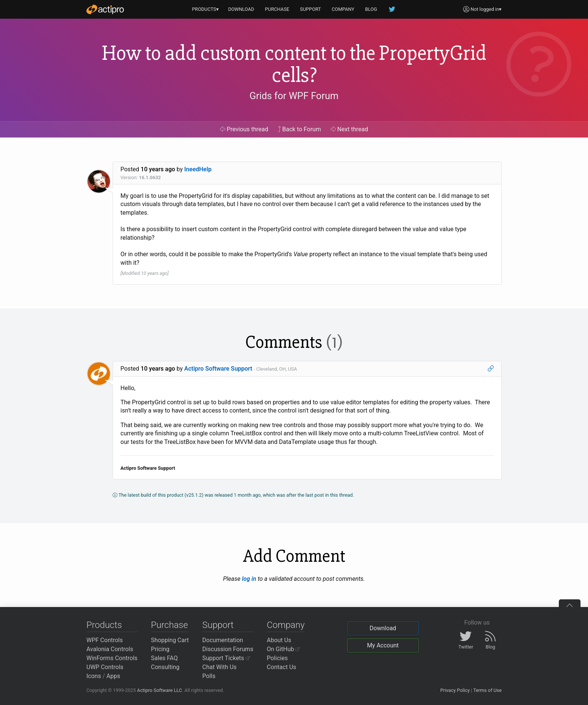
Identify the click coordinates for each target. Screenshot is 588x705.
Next (350, 129)
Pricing (160, 649)
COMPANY (343, 9)
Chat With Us (220, 667)
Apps (114, 676)
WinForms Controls (112, 658)
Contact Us (281, 667)
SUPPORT (310, 9)
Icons (94, 676)
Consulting (165, 667)
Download (383, 628)
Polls (209, 676)
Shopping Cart (170, 640)
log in (249, 579)
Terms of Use (487, 690)
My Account (383, 645)
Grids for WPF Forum (294, 96)
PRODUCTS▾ (205, 9)
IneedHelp (198, 169)
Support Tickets (226, 658)
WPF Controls (105, 640)
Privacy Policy (455, 690)
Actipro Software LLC (159, 690)
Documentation (223, 640)
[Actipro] (105, 9)
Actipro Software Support (218, 369)
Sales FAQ (165, 658)
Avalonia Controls (110, 649)
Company (286, 625)
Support (218, 625)
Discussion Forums (228, 649)
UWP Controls (105, 667)
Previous (244, 129)
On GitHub (283, 649)
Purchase (170, 625)
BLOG (371, 9)
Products (104, 625)
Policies (277, 658)
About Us (279, 640)
